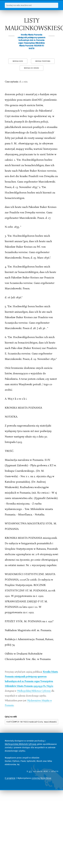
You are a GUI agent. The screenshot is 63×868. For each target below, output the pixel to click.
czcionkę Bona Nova (41, 778)
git (30, 771)
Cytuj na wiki (11, 717)
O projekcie (10, 778)
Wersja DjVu (18, 61)
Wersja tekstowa (43, 61)
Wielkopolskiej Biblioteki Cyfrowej (20, 744)
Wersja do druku (31, 68)
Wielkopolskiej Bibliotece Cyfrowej (34, 691)
